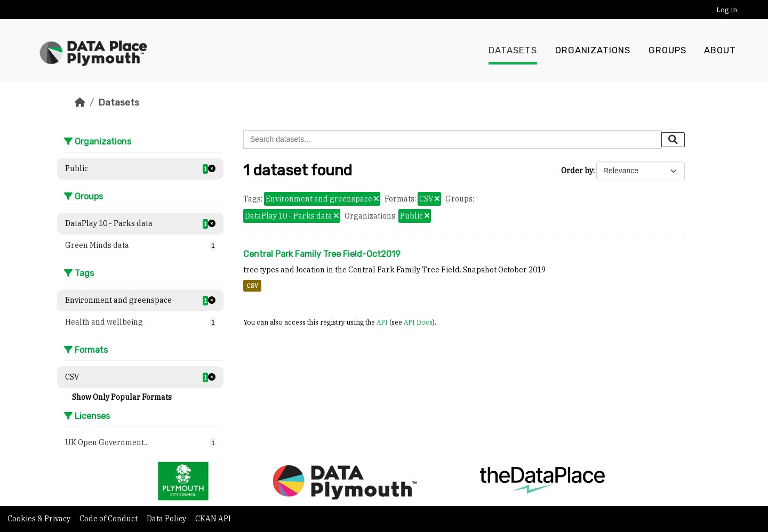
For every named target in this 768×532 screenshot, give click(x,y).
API (382, 322)
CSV (252, 286)
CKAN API (213, 519)
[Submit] (673, 140)
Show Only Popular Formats (122, 397)
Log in (727, 10)
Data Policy (167, 519)
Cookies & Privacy (40, 519)
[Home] (80, 102)
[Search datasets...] (453, 139)
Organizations (593, 51)
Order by (577, 171)
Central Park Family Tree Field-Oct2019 (322, 254)
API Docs (418, 322)
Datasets (513, 51)
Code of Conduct (109, 519)
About (720, 51)
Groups (667, 51)
